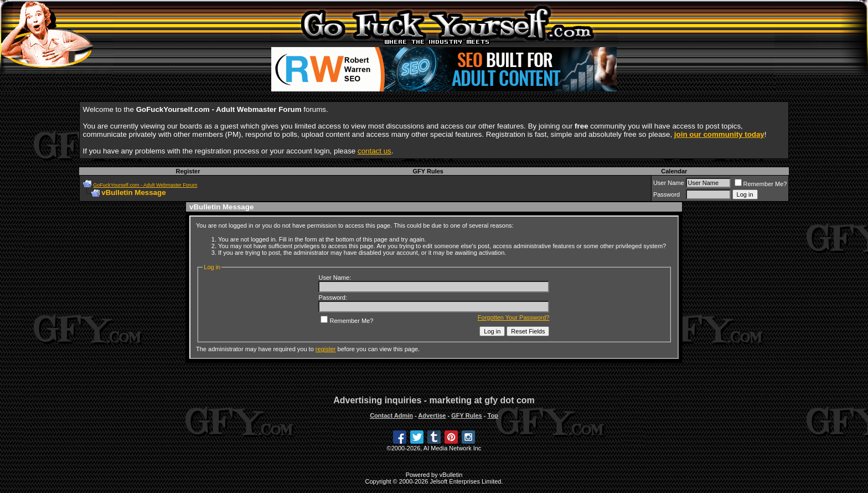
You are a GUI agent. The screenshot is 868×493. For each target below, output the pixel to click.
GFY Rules (428, 171)
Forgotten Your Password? (514, 317)
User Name (669, 183)
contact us (374, 151)
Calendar (674, 171)
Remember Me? (761, 184)
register (326, 349)
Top (492, 415)
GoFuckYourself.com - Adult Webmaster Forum (145, 185)
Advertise (432, 415)
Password (666, 194)
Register (188, 171)
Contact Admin (391, 415)
